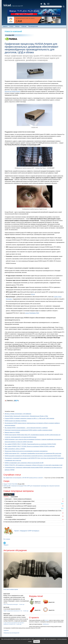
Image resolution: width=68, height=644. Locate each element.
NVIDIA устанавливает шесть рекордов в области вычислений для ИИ (24, 463)
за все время (14, 497)
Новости (5, 26)
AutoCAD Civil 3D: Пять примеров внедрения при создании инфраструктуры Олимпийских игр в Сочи (33, 511)
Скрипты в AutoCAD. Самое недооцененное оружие (20, 513)
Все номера (7, 539)
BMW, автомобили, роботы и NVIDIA (15, 449)
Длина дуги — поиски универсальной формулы (18, 499)
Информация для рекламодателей (11, 633)
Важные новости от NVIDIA (12, 432)
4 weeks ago (19, 624)
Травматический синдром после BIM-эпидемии (18, 504)
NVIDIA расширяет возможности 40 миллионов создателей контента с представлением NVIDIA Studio (33, 456)
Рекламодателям (33, 26)
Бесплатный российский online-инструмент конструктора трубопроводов (25, 522)
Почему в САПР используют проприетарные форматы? (21, 508)
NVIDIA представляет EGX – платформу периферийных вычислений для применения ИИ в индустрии (33, 453)
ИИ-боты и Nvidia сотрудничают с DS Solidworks (18, 414)
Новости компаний (13, 31)
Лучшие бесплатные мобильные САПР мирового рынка (21, 506)
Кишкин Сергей (7, 594)
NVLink (33, 294)
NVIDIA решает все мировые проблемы (16, 421)
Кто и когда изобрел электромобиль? (16, 519)
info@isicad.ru (46, 624)
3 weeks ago (22, 604)
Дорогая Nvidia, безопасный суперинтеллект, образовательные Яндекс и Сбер (26, 416)
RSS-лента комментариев (11, 589)
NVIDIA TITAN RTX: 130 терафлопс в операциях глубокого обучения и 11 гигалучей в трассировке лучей (34, 465)
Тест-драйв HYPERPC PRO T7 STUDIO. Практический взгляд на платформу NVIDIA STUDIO (30, 444)
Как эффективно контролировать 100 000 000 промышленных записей (23, 478)
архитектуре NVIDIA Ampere (12, 91)
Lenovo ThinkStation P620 (32, 313)
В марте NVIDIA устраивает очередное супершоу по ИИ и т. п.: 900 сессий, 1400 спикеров (29, 418)
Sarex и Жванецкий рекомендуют (11, 604)
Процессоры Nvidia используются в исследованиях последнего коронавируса (26, 451)
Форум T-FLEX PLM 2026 (10, 484)
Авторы (17, 26)
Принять (37, 641)
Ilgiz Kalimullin (6, 607)
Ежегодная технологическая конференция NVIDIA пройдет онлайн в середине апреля (28, 430)
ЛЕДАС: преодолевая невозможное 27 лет (13, 611)
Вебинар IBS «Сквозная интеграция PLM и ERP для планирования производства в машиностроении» (32, 486)
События (24, 26)
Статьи (11, 26)
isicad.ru (47, 620)
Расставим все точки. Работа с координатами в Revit (20, 501)
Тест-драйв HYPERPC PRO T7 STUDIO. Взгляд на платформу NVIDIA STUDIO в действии (30, 446)
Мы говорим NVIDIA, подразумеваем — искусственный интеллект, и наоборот (26, 428)
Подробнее (6, 630)
